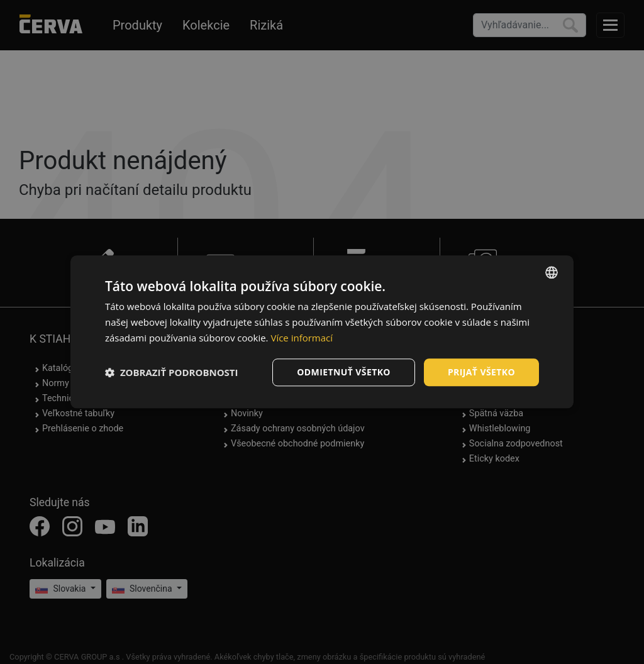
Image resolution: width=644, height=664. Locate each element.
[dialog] (322, 332)
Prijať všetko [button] (481, 372)
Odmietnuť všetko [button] (344, 372)
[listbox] (552, 272)
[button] (172, 372)
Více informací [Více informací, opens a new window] (302, 338)
